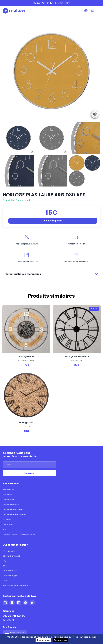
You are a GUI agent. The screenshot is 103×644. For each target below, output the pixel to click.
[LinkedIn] (19, 603)
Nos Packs (7, 495)
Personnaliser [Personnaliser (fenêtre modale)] (60, 640)
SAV (4, 529)
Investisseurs (9, 551)
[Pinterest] (25, 603)
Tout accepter (43, 640)
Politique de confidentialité (15, 586)
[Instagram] (5, 603)
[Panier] (92, 11)
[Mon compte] (86, 11)
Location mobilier (11, 505)
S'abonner (30, 473)
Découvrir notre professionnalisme (19, 534)
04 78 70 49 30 (14, 616)
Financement (9, 500)
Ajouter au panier (53, 221)
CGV (5, 581)
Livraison (7, 519)
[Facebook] (12, 603)
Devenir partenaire (11, 556)
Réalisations (8, 490)
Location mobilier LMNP (13, 510)
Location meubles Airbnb (14, 515)
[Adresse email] (30, 465)
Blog (5, 566)
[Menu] (99, 11)
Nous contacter (10, 571)
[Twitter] (32, 603)
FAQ (5, 561)
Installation (8, 524)
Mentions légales (11, 576)
